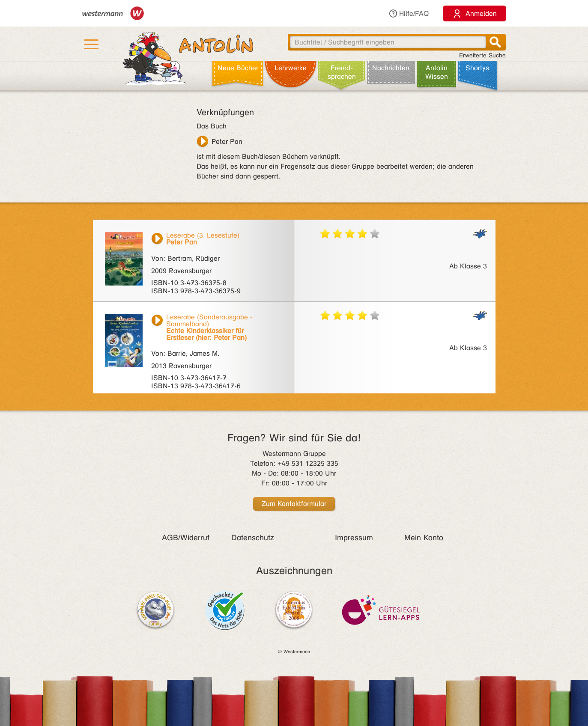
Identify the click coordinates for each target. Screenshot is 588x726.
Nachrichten (391, 68)
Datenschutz (253, 538)
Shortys (477, 68)
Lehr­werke (291, 68)
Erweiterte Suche (482, 55)
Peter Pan (227, 141)
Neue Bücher (238, 68)
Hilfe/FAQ (409, 13)
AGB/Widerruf (186, 538)
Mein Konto (424, 538)
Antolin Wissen (437, 72)
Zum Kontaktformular (294, 504)
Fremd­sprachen (342, 72)
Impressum (354, 538)
